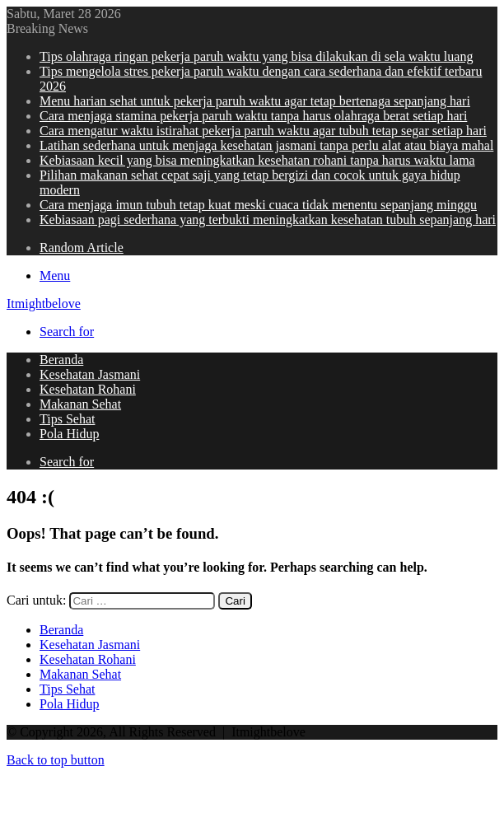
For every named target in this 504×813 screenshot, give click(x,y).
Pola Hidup (69, 434)
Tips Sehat (67, 419)
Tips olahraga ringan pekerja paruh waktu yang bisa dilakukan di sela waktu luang (256, 56)
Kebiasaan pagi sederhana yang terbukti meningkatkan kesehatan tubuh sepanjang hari (268, 220)
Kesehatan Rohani (88, 389)
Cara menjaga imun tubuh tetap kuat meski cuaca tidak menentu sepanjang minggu (258, 205)
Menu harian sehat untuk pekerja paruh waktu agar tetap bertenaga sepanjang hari (255, 101)
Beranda (61, 360)
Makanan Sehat (80, 404)
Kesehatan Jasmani (90, 374)
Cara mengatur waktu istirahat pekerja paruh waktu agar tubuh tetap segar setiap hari (263, 131)
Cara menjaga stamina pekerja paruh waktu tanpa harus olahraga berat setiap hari (253, 116)
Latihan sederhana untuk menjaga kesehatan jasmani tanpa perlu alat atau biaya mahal (266, 145)
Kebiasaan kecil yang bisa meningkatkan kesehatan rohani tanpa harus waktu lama (257, 160)
